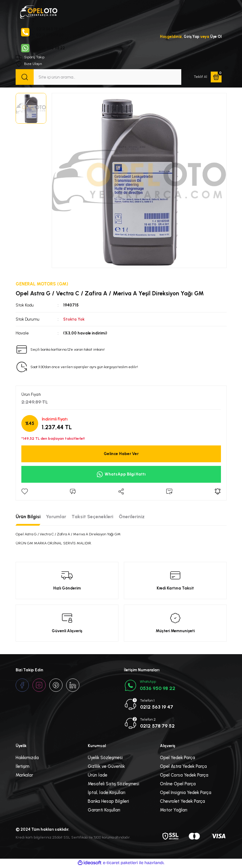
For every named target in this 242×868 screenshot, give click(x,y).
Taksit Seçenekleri (92, 517)
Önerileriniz (132, 517)
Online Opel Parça (178, 785)
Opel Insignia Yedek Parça (186, 793)
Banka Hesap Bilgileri (108, 802)
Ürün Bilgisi (28, 517)
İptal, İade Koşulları (107, 793)
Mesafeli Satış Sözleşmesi (113, 785)
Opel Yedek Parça (178, 759)
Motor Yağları (174, 811)
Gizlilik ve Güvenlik (106, 767)
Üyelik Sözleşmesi (105, 759)
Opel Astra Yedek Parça (183, 767)
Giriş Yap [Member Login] (190, 37)
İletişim (23, 767)
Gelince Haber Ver (121, 454)
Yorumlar (56, 517)
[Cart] (216, 78)
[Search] (98, 78)
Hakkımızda (27, 759)
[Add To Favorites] (25, 492)
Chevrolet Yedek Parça (182, 802)
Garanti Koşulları (104, 811)
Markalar (24, 776)
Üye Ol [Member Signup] (216, 37)
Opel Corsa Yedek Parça (184, 776)
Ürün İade (98, 776)
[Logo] (38, 11)
